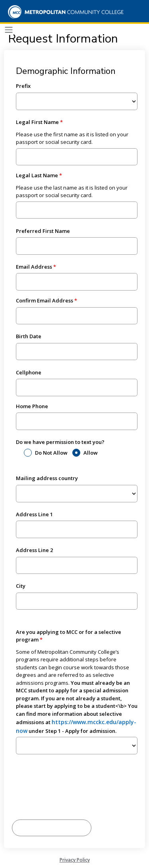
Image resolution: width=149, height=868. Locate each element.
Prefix (23, 86)
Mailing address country (47, 478)
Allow (91, 453)
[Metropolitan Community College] (64, 12)
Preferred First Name (43, 231)
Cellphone (29, 372)
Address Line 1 (34, 514)
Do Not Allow (51, 453)
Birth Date (29, 336)
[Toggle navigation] (9, 30)
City (21, 586)
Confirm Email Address (45, 300)
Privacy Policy (75, 860)
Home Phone (32, 406)
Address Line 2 (34, 550)
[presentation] (72, 796)
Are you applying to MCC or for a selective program (69, 636)
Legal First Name (37, 122)
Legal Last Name (37, 175)
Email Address (34, 267)
